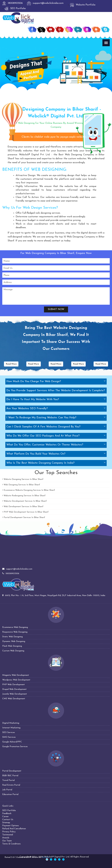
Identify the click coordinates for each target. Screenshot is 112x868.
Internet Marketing (11, 728)
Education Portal (10, 794)
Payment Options (11, 826)
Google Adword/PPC (12, 742)
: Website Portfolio (83, 5)
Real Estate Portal (11, 785)
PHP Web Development (14, 685)
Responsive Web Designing (15, 632)
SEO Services (9, 732)
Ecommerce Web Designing (15, 627)
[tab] (56, 382)
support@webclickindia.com (19, 569)
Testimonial (8, 835)
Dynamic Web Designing (14, 641)
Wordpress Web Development (16, 680)
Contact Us (8, 820)
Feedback (7, 814)
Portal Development (12, 771)
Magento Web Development (16, 675)
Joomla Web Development (15, 694)
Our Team (7, 841)
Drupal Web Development (14, 689)
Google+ (46, 857)
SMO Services (9, 737)
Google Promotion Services (15, 747)
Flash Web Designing (12, 646)
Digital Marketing (11, 723)
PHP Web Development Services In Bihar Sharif (25, 512)
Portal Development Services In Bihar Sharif (24, 517)
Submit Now (56, 309)
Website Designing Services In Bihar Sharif (23, 479)
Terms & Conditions (11, 844)
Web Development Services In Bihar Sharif (23, 507)
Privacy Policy (9, 832)
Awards (6, 838)
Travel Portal (8, 780)
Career (5, 817)
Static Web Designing (12, 637)
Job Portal (7, 790)
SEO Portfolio (9, 811)
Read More (11, 364)
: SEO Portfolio (15, 8)
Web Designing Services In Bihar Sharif (21, 485)
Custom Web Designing (13, 651)
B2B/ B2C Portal (10, 776)
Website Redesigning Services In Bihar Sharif (24, 496)
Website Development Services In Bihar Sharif (24, 501)
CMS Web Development (14, 699)
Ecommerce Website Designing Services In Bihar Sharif (29, 490)
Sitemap (6, 823)
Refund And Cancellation (14, 829)
